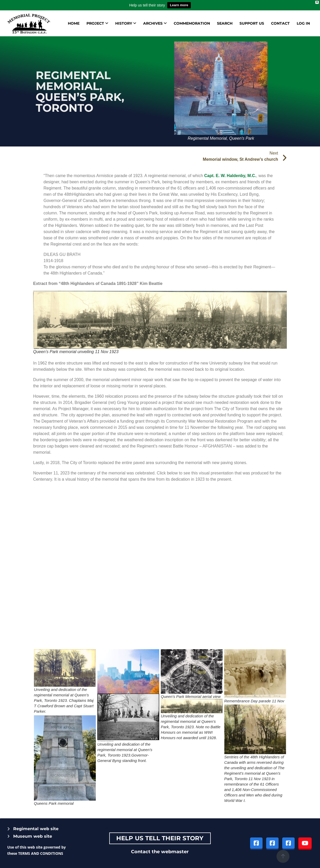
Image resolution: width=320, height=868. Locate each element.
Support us (252, 23)
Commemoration (192, 23)
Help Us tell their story (160, 838)
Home (74, 23)
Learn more (179, 5)
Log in (303, 23)
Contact (280, 23)
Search (225, 23)
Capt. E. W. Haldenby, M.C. (230, 176)
